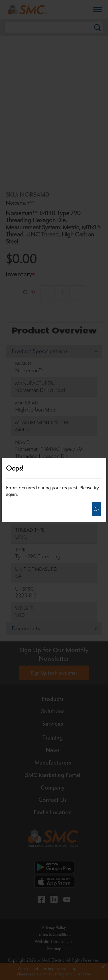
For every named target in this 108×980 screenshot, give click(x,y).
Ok (96, 509)
